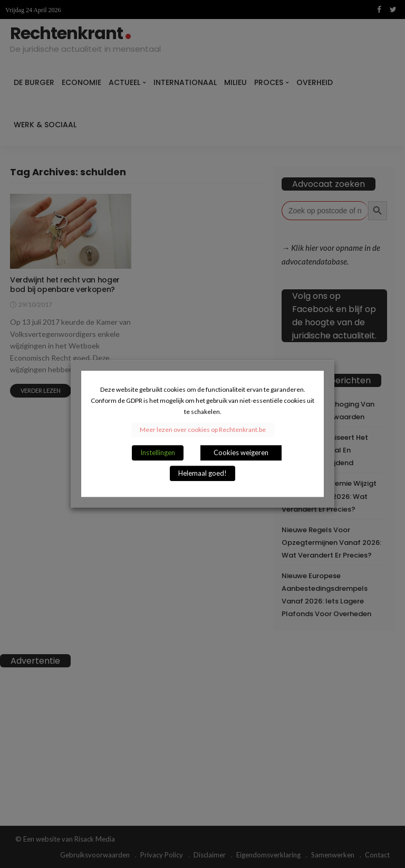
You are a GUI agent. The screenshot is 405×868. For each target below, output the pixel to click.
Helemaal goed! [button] (202, 474)
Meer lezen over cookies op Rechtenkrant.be (203, 430)
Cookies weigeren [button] (241, 453)
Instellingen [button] (158, 453)
